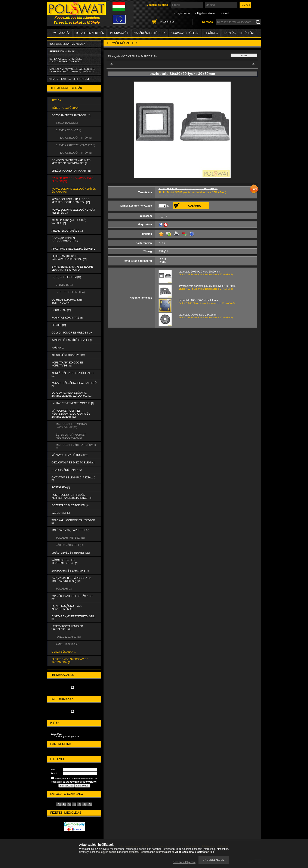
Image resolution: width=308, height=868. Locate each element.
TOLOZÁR (64, 589)
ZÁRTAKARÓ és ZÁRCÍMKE (70, 571)
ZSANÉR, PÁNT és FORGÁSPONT (72, 597)
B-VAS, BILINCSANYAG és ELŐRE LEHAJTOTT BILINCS (72, 268)
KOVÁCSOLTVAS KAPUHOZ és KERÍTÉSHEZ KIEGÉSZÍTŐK (71, 201)
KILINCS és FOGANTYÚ (68, 355)
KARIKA (58, 348)
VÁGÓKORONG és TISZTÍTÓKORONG (64, 562)
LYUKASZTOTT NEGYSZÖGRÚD (73, 403)
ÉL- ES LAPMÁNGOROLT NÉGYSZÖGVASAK (71, 436)
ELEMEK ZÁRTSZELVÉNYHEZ (75, 145)
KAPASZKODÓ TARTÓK (76, 138)
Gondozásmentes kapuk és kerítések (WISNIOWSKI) (71, 162)
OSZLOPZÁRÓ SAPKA (67, 470)
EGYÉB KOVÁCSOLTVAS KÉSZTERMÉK (67, 607)
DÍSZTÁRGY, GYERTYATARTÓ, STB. (73, 618)
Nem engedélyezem (184, 862)
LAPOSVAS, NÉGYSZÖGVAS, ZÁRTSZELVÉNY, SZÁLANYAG (72, 394)
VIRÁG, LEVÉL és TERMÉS (71, 553)
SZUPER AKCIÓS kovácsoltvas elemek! (73, 180)
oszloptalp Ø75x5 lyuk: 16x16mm (198, 315)
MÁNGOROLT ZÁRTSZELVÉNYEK (76, 446)
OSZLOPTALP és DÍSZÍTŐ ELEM (73, 463)
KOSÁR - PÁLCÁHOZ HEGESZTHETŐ (74, 384)
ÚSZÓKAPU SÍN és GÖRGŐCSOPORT (65, 240)
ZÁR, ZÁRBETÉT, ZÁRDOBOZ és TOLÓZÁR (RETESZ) (71, 580)
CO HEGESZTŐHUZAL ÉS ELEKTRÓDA (67, 301)
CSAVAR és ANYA (64, 652)
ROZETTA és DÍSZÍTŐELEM (70, 505)
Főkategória (114, 56)
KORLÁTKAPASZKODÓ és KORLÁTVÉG (67, 364)
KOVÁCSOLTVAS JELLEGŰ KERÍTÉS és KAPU (74, 190)
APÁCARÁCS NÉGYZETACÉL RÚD (74, 249)
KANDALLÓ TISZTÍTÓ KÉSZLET (72, 340)
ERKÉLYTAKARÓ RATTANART (71, 171)
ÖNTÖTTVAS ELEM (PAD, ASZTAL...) (73, 479)
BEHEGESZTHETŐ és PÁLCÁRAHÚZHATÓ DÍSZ (69, 258)
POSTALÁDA (61, 487)
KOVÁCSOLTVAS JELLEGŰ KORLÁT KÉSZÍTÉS (73, 211)
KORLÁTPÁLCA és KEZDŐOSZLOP (73, 374)
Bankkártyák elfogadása (66, 736)
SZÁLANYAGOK (67, 123)
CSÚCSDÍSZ (61, 310)
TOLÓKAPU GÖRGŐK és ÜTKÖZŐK (73, 522)
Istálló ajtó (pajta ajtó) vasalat (69, 222)
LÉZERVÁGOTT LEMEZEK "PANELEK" (67, 628)
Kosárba (194, 206)
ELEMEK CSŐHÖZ (68, 130)
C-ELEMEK (64, 285)
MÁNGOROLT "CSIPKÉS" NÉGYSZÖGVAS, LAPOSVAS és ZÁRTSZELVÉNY (71, 414)
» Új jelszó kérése (205, 13)
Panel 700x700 (67, 644)
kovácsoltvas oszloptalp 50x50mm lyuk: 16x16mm (207, 286)
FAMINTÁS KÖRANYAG (67, 318)
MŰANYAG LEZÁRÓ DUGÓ (70, 455)
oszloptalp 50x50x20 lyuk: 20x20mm (199, 272)
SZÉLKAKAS (61, 513)
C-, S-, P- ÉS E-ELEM (66, 277)
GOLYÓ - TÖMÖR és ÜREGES (72, 333)
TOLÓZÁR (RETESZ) (70, 538)
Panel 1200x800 (68, 637)
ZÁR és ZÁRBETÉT (70, 545)
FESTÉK (59, 325)
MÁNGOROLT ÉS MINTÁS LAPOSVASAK (71, 426)
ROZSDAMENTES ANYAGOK (71, 115)
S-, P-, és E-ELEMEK (70, 292)
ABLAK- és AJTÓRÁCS (67, 231)
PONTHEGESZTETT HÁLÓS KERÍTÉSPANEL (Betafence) (71, 496)
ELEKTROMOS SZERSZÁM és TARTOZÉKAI (70, 661)
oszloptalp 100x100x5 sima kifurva (198, 300)
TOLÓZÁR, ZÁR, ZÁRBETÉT (70, 530)
